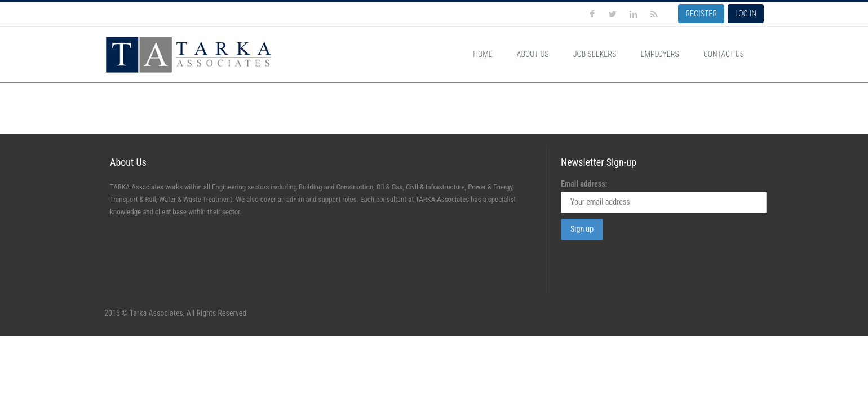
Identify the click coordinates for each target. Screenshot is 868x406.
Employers (659, 54)
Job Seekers (595, 54)
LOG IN (746, 14)
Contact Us (724, 54)
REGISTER (701, 14)
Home (482, 54)
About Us (533, 54)
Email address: (584, 184)
